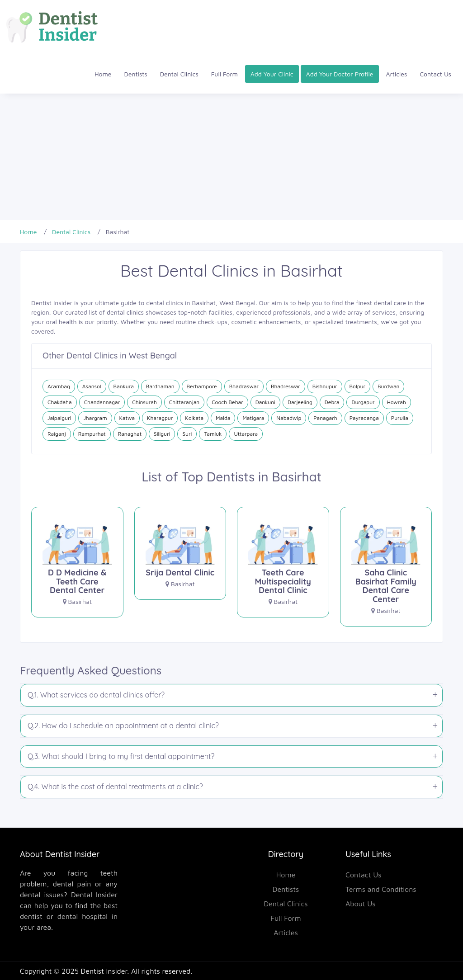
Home (103, 74)
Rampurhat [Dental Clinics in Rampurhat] (92, 434)
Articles (397, 74)
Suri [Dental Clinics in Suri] (187, 434)
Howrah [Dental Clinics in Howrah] (397, 402)
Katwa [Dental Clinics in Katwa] (127, 418)
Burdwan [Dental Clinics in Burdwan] (388, 386)
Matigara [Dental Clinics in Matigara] (253, 418)
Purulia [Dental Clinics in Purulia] (400, 418)
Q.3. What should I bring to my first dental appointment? (121, 756)
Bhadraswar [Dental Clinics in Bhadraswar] (244, 386)
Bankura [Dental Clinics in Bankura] (124, 386)
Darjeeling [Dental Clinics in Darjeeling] (300, 402)
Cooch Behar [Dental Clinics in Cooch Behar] (227, 402)
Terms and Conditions (381, 889)
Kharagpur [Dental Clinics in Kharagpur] (160, 418)
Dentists (136, 74)
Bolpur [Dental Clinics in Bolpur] (357, 386)
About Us (361, 904)
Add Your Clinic (272, 74)
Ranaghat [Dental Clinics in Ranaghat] (130, 434)
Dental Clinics (179, 74)
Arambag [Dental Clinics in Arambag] (59, 386)
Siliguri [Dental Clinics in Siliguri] (162, 434)
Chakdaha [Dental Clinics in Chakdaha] (60, 402)
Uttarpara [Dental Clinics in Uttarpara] (246, 434)
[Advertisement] (231, 157)
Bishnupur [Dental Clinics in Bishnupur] (325, 386)
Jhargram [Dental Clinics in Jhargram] (95, 418)
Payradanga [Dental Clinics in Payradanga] (364, 418)
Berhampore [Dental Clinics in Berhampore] (202, 386)
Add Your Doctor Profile (340, 74)
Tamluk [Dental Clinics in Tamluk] (213, 434)
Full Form (224, 74)
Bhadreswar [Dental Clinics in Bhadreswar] (286, 386)
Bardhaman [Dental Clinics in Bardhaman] (160, 386)
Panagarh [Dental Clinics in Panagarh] (325, 418)
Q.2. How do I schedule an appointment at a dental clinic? (123, 726)
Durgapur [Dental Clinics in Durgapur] (363, 402)
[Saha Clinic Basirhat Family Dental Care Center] (386, 570)
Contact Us (435, 74)
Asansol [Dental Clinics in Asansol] (92, 386)
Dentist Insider (104, 971)
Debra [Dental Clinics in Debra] (332, 402)
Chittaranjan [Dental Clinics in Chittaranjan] (184, 402)
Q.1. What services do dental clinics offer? (96, 695)
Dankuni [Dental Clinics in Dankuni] (265, 402)
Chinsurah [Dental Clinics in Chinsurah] (144, 402)
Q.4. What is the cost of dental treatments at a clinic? (115, 787)
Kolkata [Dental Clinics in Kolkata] (194, 418)
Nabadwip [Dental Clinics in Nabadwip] (289, 418)
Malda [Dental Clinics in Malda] (223, 418)
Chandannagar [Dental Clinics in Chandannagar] (102, 402)
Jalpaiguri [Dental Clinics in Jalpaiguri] (59, 418)
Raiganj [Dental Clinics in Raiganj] (57, 434)
